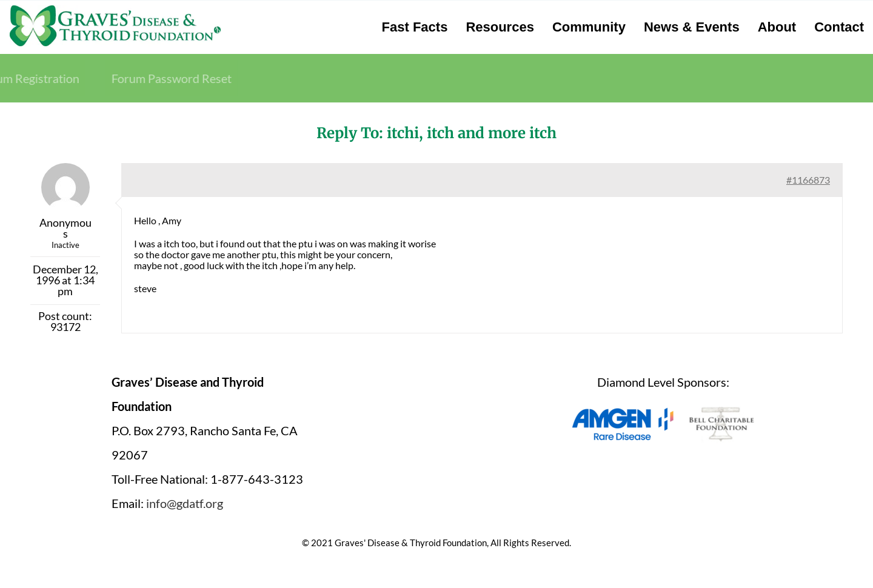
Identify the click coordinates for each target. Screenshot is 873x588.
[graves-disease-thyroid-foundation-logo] (115, 9)
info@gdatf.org (185, 503)
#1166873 (808, 180)
